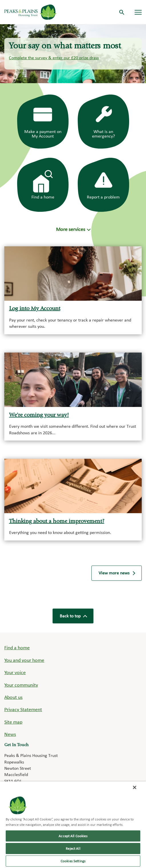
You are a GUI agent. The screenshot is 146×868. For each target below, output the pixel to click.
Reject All (73, 848)
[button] (73, 229)
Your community (21, 685)
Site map (13, 722)
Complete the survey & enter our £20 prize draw (54, 58)
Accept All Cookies (73, 836)
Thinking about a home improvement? (57, 522)
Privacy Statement (23, 709)
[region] (73, 825)
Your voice (15, 672)
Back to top (73, 616)
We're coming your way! (39, 415)
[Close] (135, 787)
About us (13, 697)
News (10, 734)
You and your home (24, 660)
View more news (117, 573)
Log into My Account (35, 309)
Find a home (17, 647)
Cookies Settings (73, 861)
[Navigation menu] (138, 12)
